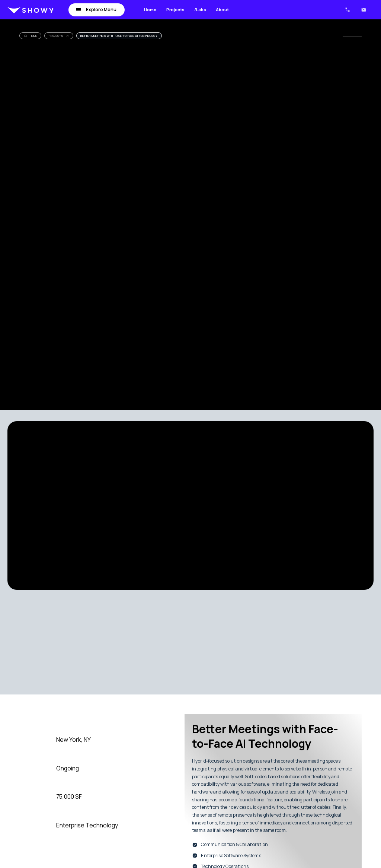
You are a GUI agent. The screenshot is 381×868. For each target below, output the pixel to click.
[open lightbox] (107, 505)
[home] (31, 10)
